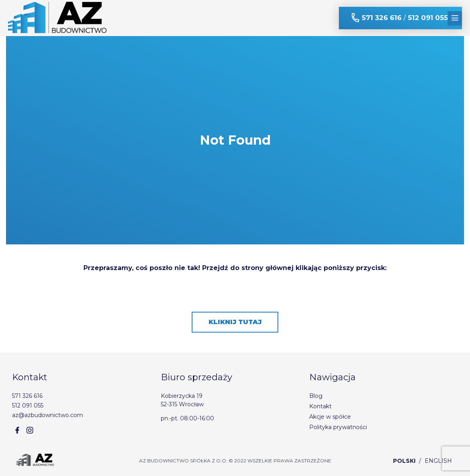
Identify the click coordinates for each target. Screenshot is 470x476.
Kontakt (320, 406)
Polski (404, 461)
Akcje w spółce (330, 417)
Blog (316, 396)
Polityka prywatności (338, 427)
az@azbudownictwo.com (48, 415)
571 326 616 (382, 18)
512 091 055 (428, 18)
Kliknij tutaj (235, 322)
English (438, 461)
